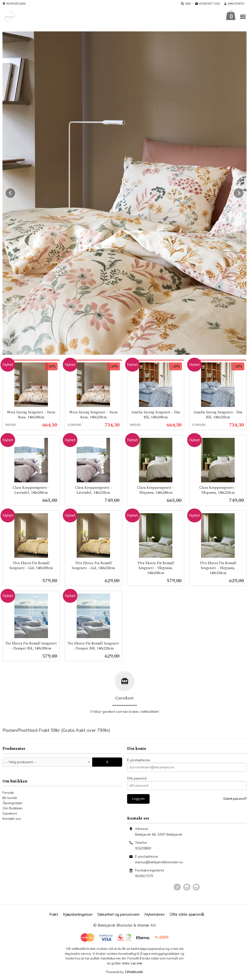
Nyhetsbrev (155, 915)
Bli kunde (10, 798)
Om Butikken (12, 809)
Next (244, 192)
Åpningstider (12, 803)
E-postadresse (139, 760)
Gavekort (10, 814)
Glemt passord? (235, 799)
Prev (16, 192)
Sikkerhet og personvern (118, 915)
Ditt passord (137, 779)
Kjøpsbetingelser (78, 915)
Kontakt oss (12, 819)
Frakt (54, 915)
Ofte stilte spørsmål (187, 915)
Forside (8, 793)
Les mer (137, 964)
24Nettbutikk (134, 972)
